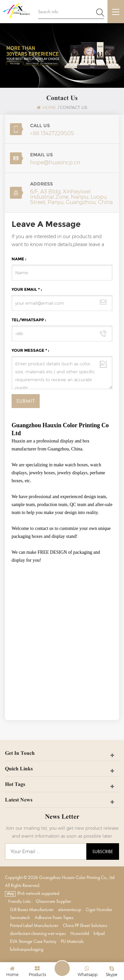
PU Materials (72, 941)
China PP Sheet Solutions (85, 925)
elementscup (70, 909)
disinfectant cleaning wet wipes (38, 933)
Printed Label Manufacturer (34, 925)
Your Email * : (27, 289)
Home (46, 107)
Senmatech (20, 917)
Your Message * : (30, 350)
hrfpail (99, 933)
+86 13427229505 (52, 133)
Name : (19, 259)
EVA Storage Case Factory (33, 941)
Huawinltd (80, 933)
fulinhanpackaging (27, 949)
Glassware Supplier (53, 901)
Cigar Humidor (99, 909)
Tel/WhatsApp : (29, 320)
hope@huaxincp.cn (55, 162)
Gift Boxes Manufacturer (32, 909)
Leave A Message (62, 968)
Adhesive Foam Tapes (54, 917)
